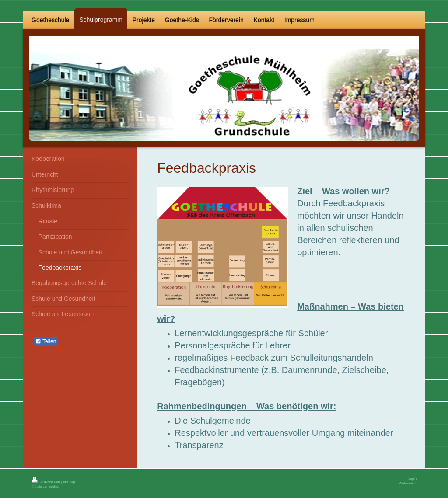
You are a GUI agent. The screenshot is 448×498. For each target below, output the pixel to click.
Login (412, 479)
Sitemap (69, 482)
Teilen (46, 341)
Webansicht (408, 483)
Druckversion (46, 482)
